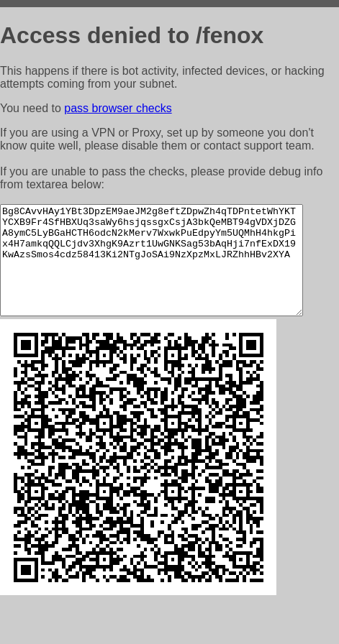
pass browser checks (118, 108)
